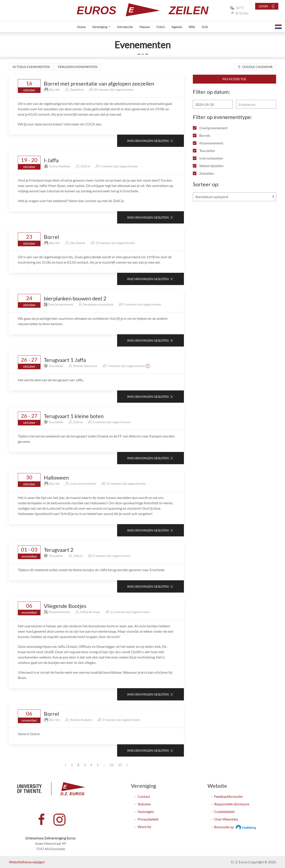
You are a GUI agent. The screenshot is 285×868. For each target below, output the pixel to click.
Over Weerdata (226, 819)
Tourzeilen (204, 151)
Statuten (144, 804)
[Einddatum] (256, 104)
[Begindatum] (213, 104)
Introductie (125, 27)
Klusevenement (208, 143)
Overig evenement (210, 128)
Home (81, 27)
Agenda (177, 27)
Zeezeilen (203, 173)
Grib (205, 27)
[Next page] (127, 765)
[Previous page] (66, 765)
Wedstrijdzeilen (208, 166)
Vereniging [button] (101, 27)
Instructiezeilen (208, 158)
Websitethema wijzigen (27, 862)
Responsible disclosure (232, 804)
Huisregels (146, 812)
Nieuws (145, 27)
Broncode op (236, 827)
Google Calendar (255, 67)
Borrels (202, 135)
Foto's (161, 27)
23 (120, 765)
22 (112, 765)
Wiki (192, 27)
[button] (278, 27)
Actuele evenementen (31, 67)
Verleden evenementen (78, 67)
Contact (144, 796)
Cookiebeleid (224, 812)
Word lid (144, 827)
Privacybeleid (148, 819)
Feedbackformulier (229, 796)
